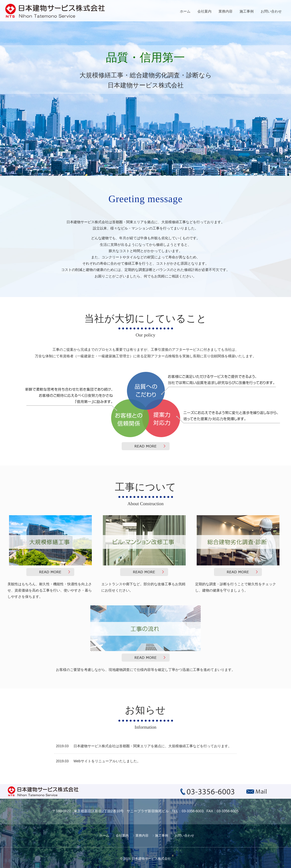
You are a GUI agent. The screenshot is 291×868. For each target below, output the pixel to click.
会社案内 (204, 11)
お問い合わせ (271, 11)
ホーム (185, 11)
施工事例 (247, 11)
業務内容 (226, 11)
